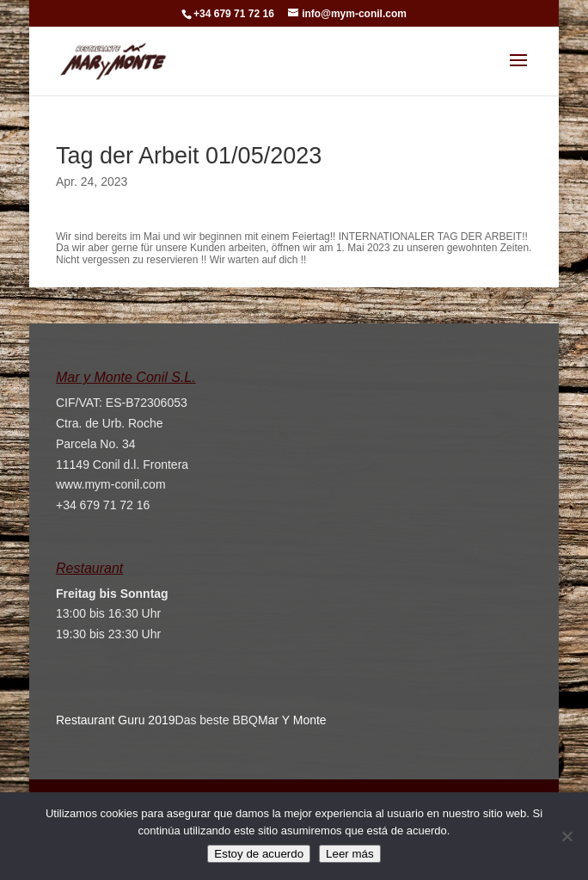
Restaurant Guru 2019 (116, 720)
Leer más (350, 854)
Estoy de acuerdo (259, 854)
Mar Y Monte (292, 720)
